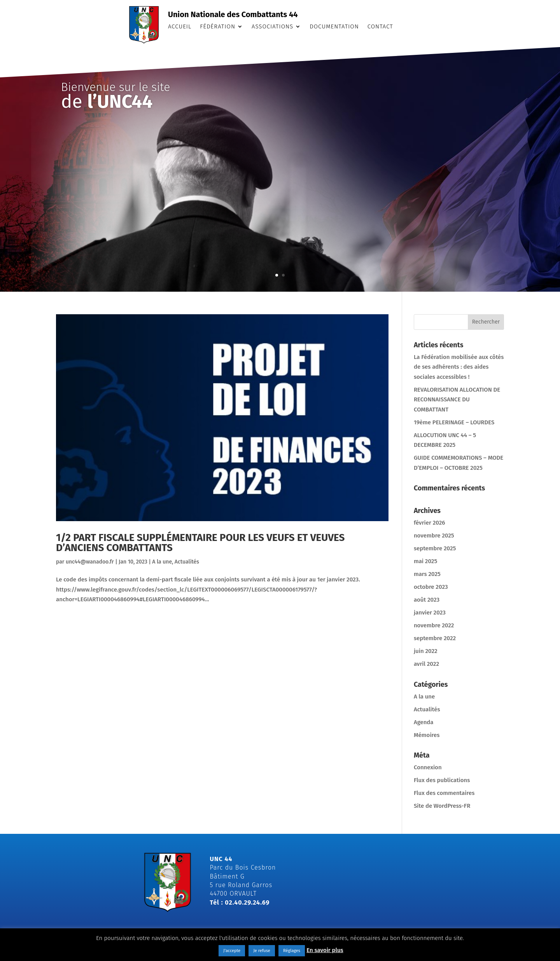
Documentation (334, 27)
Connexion (428, 767)
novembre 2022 (434, 625)
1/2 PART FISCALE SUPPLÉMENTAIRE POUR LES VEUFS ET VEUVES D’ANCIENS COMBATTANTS (200, 543)
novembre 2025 (434, 536)
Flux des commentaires (444, 793)
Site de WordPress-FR (442, 806)
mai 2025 (425, 561)
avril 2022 (426, 664)
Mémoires (427, 735)
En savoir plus (325, 950)
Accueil (180, 27)
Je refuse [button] (262, 951)
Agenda (424, 722)
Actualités (187, 562)
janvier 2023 (430, 613)
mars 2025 (427, 574)
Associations (272, 27)
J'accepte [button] (232, 951)
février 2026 (430, 523)
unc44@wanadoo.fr (90, 562)
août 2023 (427, 600)
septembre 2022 (435, 638)
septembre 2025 (435, 548)
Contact (380, 27)
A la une (162, 562)
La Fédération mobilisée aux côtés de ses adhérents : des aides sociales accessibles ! (459, 367)
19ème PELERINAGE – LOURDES (454, 422)
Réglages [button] (292, 951)
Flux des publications (442, 780)
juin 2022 (426, 651)
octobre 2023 (431, 587)
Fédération (218, 27)
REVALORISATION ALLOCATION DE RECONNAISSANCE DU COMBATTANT (457, 400)
